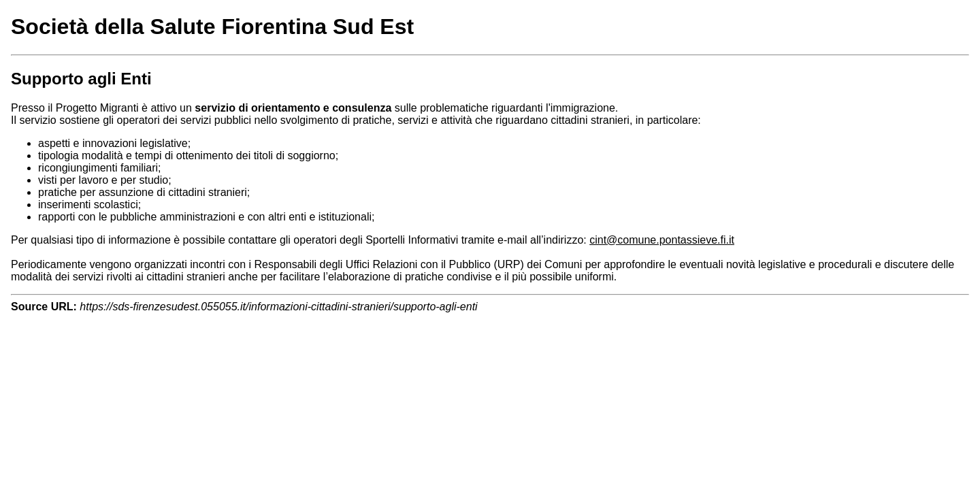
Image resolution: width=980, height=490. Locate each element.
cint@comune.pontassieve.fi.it (662, 240)
